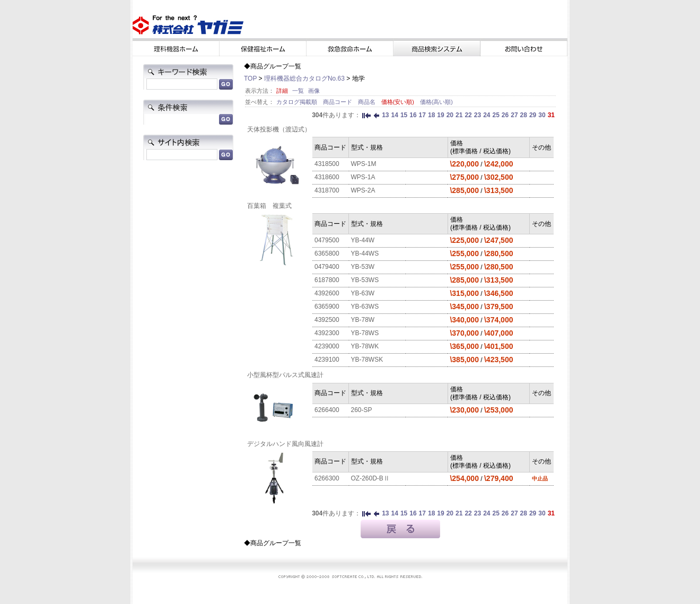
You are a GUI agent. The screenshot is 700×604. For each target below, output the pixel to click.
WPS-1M (364, 164)
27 (514, 115)
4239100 (327, 360)
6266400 (327, 410)
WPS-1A (363, 177)
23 (478, 115)
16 (413, 115)
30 (542, 115)
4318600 (327, 177)
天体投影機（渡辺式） (279, 129)
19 (440, 115)
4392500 (327, 320)
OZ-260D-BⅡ (370, 478)
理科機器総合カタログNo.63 (304, 78)
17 (422, 115)
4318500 (327, 164)
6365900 (327, 307)
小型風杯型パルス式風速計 (285, 375)
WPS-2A (363, 190)
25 (496, 115)
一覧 (298, 91)
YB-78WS (365, 333)
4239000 (327, 346)
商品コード (338, 102)
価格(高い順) (436, 102)
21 (459, 115)
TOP (250, 78)
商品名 (367, 102)
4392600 (327, 293)
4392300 (327, 333)
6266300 (327, 478)
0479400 (327, 267)
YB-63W (363, 293)
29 (533, 115)
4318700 (327, 190)
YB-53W (363, 267)
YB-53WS (365, 280)
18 (431, 115)
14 (395, 115)
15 (404, 115)
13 (385, 115)
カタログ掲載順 (297, 102)
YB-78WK (365, 346)
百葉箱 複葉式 (269, 206)
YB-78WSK (367, 360)
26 (505, 115)
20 (450, 115)
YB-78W (363, 320)
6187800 (327, 280)
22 (468, 115)
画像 (314, 91)
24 (487, 115)
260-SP (362, 410)
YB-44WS (365, 253)
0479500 (327, 240)
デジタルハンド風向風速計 (285, 444)
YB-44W (363, 240)
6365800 (327, 253)
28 (524, 115)
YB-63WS (365, 307)
